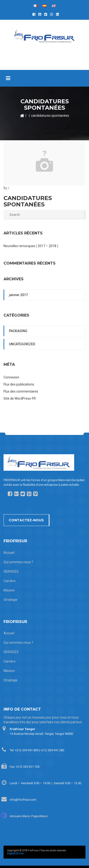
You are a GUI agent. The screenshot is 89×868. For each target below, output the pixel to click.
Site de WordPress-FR (20, 398)
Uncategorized (22, 344)
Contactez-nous (26, 520)
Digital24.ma (15, 853)
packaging (18, 331)
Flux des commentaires (21, 391)
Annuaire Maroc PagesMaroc (29, 816)
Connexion (11, 377)
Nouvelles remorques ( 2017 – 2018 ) (31, 246)
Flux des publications (19, 384)
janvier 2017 (18, 295)
